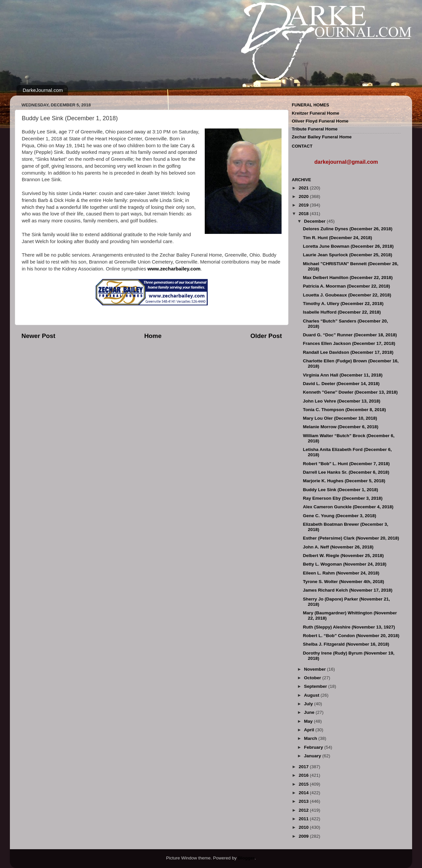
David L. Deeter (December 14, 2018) (341, 384)
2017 (304, 767)
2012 (304, 810)
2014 (304, 793)
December (315, 221)
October (313, 678)
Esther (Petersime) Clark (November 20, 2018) (351, 538)
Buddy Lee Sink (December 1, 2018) (341, 490)
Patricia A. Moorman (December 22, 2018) (347, 286)
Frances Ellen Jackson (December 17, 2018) (349, 343)
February (314, 747)
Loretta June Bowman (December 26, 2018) (348, 246)
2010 (304, 827)
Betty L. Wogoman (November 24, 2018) (345, 564)
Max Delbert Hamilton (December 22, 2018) (348, 278)
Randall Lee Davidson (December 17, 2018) (348, 352)
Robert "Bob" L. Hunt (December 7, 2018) (346, 464)
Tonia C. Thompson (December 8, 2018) (345, 410)
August (312, 695)
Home (153, 336)
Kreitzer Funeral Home (316, 113)
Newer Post (38, 336)
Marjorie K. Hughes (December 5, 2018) (344, 481)
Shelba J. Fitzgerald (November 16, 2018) (346, 644)
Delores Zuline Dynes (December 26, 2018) (348, 229)
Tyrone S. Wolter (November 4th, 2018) (344, 582)
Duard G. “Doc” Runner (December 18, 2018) (350, 335)
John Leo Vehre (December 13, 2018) (342, 401)
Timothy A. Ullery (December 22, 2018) (343, 304)
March (311, 738)
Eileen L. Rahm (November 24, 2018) (341, 573)
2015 (304, 784)
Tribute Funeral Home (315, 129)
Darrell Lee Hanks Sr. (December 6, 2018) (346, 472)
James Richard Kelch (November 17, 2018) (348, 590)
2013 (304, 801)
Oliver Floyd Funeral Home (320, 121)
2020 (304, 196)
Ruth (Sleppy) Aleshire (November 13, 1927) (349, 627)
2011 (304, 819)
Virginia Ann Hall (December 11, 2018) (343, 375)
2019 (304, 205)
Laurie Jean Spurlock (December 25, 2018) (348, 255)
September (316, 686)
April (310, 730)
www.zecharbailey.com (174, 269)
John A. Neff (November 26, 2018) (338, 547)
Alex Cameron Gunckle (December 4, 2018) (348, 507)
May (309, 721)
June (310, 712)
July (309, 704)
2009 (304, 836)
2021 (304, 188)
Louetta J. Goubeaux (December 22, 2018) (347, 295)
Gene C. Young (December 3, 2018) (340, 516)
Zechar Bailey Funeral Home (322, 137)
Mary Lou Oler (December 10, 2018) (340, 418)
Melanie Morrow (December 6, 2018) (341, 427)
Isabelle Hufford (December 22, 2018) (342, 312)
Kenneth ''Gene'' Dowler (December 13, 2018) (350, 392)
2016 (304, 775)
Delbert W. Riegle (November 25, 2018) (343, 556)
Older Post (266, 336)
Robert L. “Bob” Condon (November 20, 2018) (351, 636)
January (313, 756)
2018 (304, 214)
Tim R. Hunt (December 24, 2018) (338, 238)
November (316, 669)
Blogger (246, 858)
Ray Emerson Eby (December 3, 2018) (343, 498)
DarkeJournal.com (43, 90)
